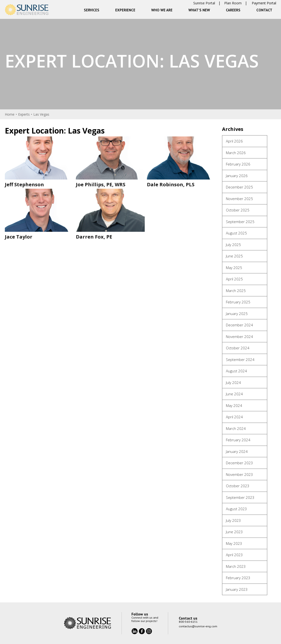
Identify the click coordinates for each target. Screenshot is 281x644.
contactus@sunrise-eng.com (198, 626)
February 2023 (238, 578)
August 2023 (236, 509)
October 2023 (238, 486)
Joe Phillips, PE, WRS (101, 184)
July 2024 (233, 382)
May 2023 (234, 543)
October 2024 (238, 348)
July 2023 (233, 520)
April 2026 (234, 141)
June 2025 (234, 256)
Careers (233, 10)
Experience (125, 10)
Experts (24, 114)
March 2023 (236, 566)
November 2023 (239, 474)
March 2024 (236, 428)
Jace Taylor (19, 237)
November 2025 (239, 199)
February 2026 (238, 164)
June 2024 (234, 394)
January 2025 (237, 314)
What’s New (199, 10)
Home (10, 114)
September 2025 (240, 222)
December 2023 (239, 463)
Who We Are (162, 10)
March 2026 (236, 153)
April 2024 (234, 417)
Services (92, 10)
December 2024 (239, 325)
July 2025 (233, 245)
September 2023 (240, 497)
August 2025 (236, 233)
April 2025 (234, 279)
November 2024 (239, 337)
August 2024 (236, 371)
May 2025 (234, 268)
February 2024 (238, 440)
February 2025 (238, 302)
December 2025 (239, 187)
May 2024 (234, 405)
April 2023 (234, 555)
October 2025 (238, 210)
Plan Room (233, 3)
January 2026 (237, 176)
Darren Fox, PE (94, 237)
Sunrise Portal (204, 3)
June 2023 (234, 532)
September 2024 (240, 359)
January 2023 (237, 589)
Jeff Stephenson (24, 184)
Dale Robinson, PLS (171, 184)
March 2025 (236, 291)
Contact (264, 10)
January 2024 (237, 451)
